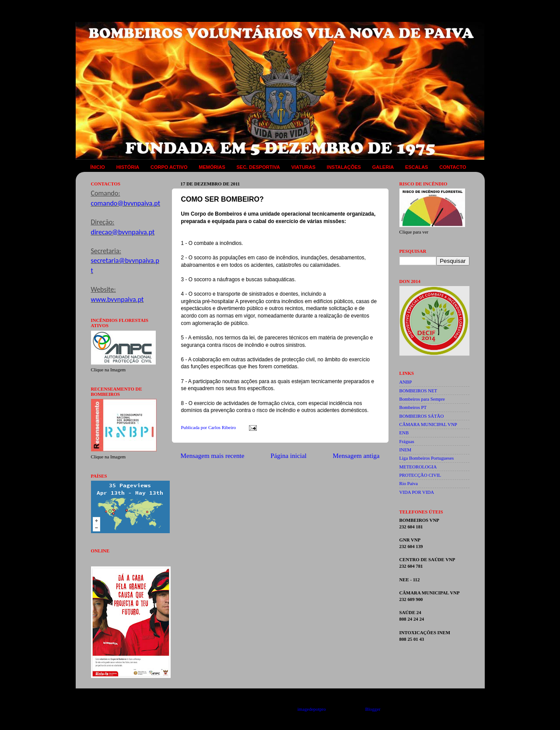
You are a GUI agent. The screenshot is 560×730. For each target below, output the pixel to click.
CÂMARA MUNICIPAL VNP (428, 424)
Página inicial (289, 456)
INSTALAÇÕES (344, 167)
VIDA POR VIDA (417, 492)
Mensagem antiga (356, 456)
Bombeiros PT (413, 407)
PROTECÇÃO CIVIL (420, 475)
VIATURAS (303, 167)
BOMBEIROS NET (418, 391)
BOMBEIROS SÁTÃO (422, 416)
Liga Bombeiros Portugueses (427, 458)
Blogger (373, 709)
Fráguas (407, 441)
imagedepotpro (312, 709)
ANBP (406, 382)
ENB (404, 433)
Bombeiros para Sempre (422, 399)
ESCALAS (417, 167)
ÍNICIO (98, 167)
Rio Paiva (409, 483)
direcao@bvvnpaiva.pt (123, 232)
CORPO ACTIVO (169, 167)
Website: (103, 289)
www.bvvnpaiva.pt (117, 299)
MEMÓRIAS (212, 167)
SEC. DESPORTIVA (258, 167)
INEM (406, 450)
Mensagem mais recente (213, 456)
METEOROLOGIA (418, 467)
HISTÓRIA (128, 167)
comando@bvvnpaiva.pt (126, 203)
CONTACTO (453, 167)
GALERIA (383, 167)
